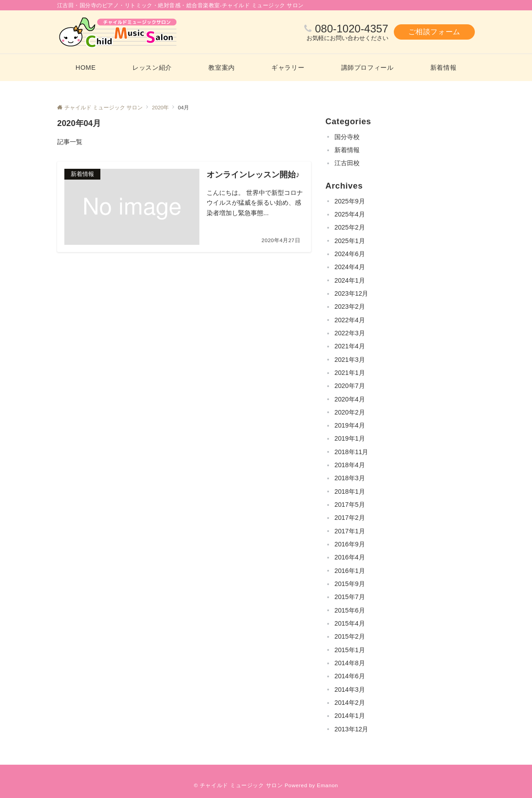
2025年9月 (350, 201)
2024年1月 (350, 280)
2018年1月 (350, 491)
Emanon (327, 785)
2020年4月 (350, 399)
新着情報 (347, 150)
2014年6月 (350, 676)
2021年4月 (350, 346)
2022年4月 (350, 320)
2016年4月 (350, 557)
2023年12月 (351, 293)
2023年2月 (350, 307)
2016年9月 (350, 544)
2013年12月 (351, 729)
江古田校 (347, 163)
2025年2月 (350, 227)
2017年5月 (350, 505)
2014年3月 (350, 690)
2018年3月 (350, 478)
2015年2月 (350, 636)
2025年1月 (350, 241)
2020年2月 (350, 412)
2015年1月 (350, 650)
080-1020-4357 (352, 29)
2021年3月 (350, 360)
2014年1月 (350, 716)
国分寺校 (347, 137)
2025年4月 (350, 214)
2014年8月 (350, 663)
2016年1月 (350, 571)
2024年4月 (350, 267)
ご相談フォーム (434, 32)
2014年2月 (350, 703)
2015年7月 (350, 597)
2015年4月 (350, 623)
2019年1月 (350, 438)
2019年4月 (350, 425)
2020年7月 (350, 386)
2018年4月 (350, 465)
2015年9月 (350, 584)
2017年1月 (350, 531)
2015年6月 (350, 610)
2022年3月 (350, 333)
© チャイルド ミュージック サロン (239, 785)
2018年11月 (351, 452)
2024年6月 (350, 254)
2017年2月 (350, 518)
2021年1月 (350, 373)
